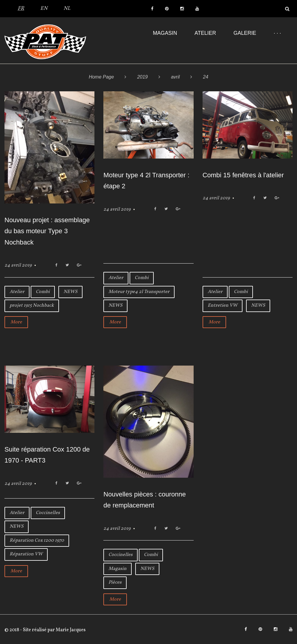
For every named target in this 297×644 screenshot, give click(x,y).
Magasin (165, 33)
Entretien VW (223, 305)
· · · (277, 33)
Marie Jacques (70, 630)
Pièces (115, 582)
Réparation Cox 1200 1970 (37, 540)
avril (175, 77)
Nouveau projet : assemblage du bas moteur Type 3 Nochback (47, 231)
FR (21, 8)
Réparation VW (26, 554)
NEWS (70, 292)
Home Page (101, 77)
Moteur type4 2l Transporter (139, 292)
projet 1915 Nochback (32, 305)
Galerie (245, 33)
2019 (142, 77)
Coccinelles (48, 513)
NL (67, 8)
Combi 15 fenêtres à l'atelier (243, 175)
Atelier (205, 33)
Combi (43, 292)
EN (44, 8)
